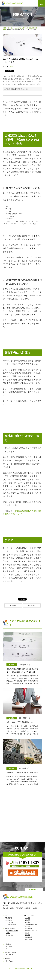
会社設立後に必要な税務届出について (21, 722)
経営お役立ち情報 (33, 28)
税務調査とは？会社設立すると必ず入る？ (22, 773)
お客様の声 (9, 920)
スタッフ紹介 (10, 923)
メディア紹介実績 (11, 925)
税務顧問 (28, 920)
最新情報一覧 (10, 955)
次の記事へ (13, 605)
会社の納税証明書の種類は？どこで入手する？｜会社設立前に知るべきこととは (22, 670)
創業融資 (28, 922)
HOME (6, 916)
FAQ (7, 949)
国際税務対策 (29, 937)
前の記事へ (32, 605)
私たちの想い (10, 935)
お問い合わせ (9, 961)
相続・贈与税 (29, 939)
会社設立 (5, 30)
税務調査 (28, 935)
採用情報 (7, 959)
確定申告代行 (29, 929)
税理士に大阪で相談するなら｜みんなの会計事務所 (15, 28)
